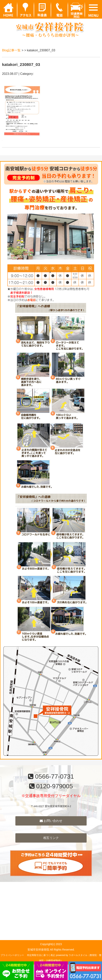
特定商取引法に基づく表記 (41, 955)
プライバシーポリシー (12, 955)
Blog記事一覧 (11, 50)
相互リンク (51, 838)
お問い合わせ (51, 821)
